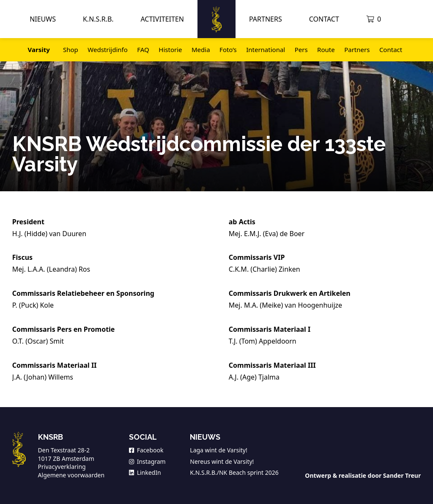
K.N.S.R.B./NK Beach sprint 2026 (234, 472)
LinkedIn (145, 472)
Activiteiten (162, 19)
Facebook (146, 450)
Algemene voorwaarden (71, 475)
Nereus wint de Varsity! (222, 461)
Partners (266, 19)
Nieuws (43, 19)
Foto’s (228, 50)
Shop (71, 50)
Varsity (39, 50)
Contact (324, 19)
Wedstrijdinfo (107, 50)
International (266, 50)
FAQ (143, 50)
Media (201, 50)
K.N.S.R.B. (98, 19)
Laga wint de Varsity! (218, 450)
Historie (170, 50)
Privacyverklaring (62, 467)
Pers (301, 50)
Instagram (147, 461)
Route (326, 50)
